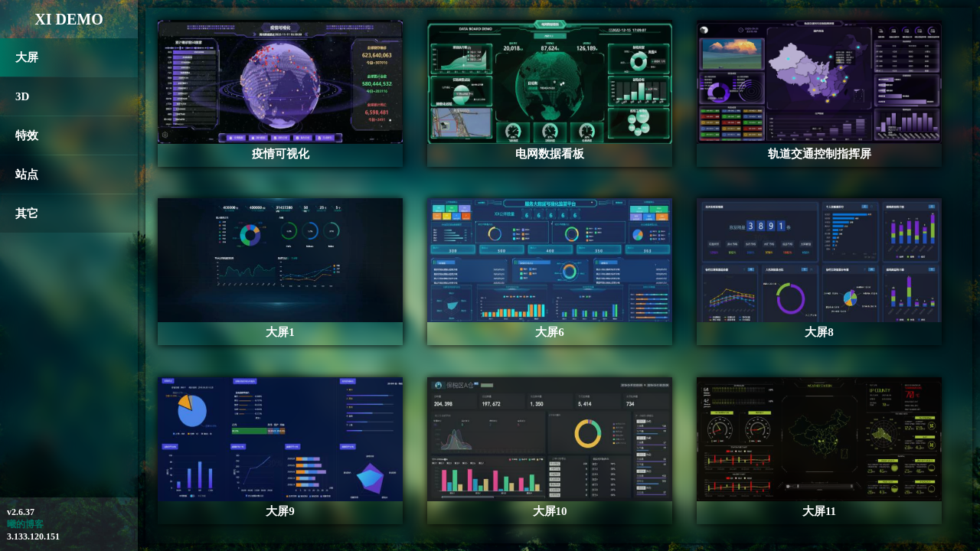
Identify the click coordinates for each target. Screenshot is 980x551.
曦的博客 (25, 524)
